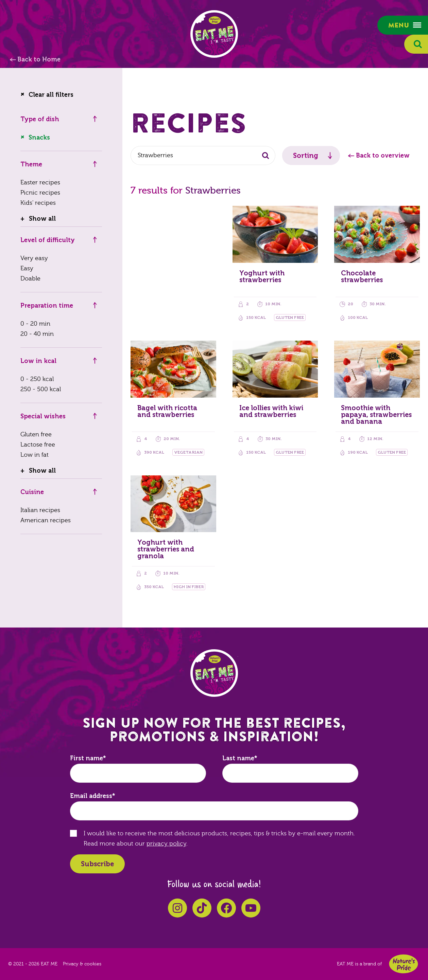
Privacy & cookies (82, 964)
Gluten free (36, 434)
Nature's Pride (404, 964)
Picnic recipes (40, 193)
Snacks (39, 138)
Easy (27, 268)
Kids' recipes (38, 203)
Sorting (306, 156)
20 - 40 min (37, 334)
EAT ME (214, 34)
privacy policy (166, 844)
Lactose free (38, 445)
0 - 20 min (35, 324)
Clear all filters (51, 95)
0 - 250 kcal (37, 379)
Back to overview (383, 156)
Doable (30, 279)
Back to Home (39, 59)
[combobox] (203, 156)
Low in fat (35, 455)
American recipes (46, 520)
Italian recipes (40, 510)
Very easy (34, 258)
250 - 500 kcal (41, 389)
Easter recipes (40, 183)
